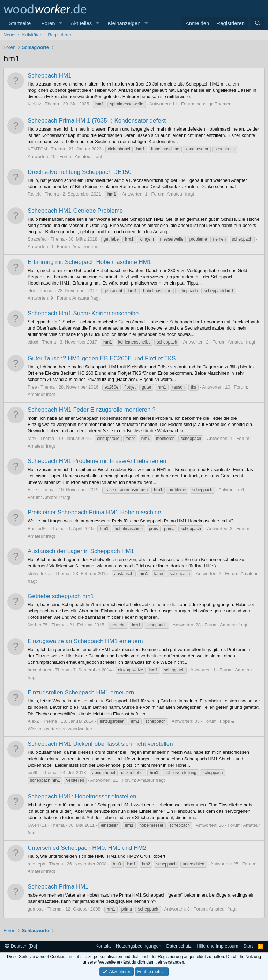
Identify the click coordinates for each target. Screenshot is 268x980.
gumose (36, 909)
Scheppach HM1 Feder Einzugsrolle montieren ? (92, 410)
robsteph (36, 864)
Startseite (20, 23)
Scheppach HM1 (50, 76)
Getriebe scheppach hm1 (61, 596)
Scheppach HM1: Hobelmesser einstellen (82, 797)
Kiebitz (34, 104)
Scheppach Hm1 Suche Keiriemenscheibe (83, 313)
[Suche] (258, 23)
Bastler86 (37, 528)
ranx (32, 438)
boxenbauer (40, 670)
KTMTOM (37, 149)
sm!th (33, 772)
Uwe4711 (37, 825)
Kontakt (103, 946)
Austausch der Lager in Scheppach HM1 (81, 551)
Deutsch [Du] (21, 946)
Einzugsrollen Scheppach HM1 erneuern (81, 692)
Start (248, 946)
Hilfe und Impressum (217, 946)
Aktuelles (81, 23)
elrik (32, 291)
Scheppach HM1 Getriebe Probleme (75, 211)
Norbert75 (38, 625)
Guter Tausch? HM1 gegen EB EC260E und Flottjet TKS (102, 358)
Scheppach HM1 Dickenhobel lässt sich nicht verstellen (100, 744)
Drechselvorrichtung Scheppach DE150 (80, 172)
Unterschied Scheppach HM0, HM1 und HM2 (87, 848)
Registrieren (60, 35)
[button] (60, 23)
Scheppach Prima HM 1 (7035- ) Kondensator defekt (97, 121)
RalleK (34, 194)
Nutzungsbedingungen (139, 946)
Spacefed (37, 239)
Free (32, 387)
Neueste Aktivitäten (23, 35)
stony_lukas (40, 573)
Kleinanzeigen (124, 23)
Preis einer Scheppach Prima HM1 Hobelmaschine (94, 512)
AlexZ (33, 721)
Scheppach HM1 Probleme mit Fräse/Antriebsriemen (97, 461)
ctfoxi (33, 342)
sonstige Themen (214, 104)
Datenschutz (179, 946)
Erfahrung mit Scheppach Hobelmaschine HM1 (89, 262)
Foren (48, 23)
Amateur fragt (88, 157)
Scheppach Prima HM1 (58, 887)
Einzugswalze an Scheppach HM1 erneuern (85, 641)
